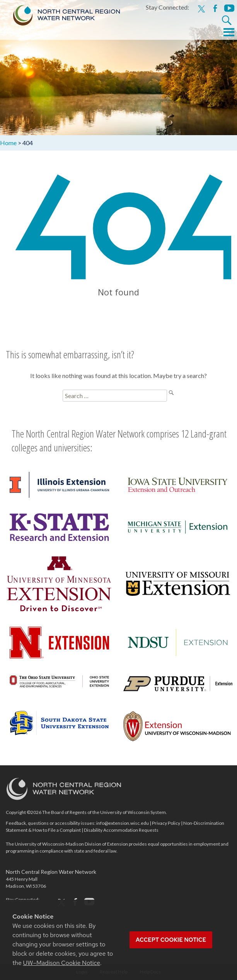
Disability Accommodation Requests (121, 830)
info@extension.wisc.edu (123, 823)
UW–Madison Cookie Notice (62, 963)
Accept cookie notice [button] (171, 940)
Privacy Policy (166, 823)
